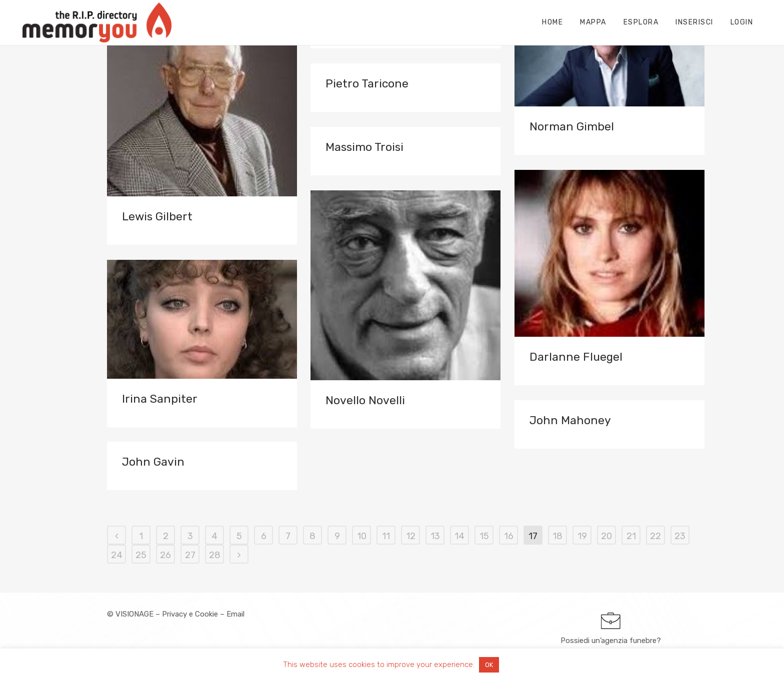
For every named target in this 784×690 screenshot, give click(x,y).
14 (459, 536)
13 (435, 536)
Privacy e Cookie (190, 614)
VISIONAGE (134, 614)
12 (411, 536)
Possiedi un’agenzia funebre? (611, 641)
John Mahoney (570, 420)
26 (165, 555)
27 (190, 555)
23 (680, 536)
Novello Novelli (365, 400)
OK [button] (489, 665)
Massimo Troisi (364, 147)
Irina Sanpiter (160, 399)
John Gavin (153, 462)
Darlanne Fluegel (576, 357)
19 (582, 536)
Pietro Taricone (367, 83)
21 (631, 536)
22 (655, 536)
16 (509, 536)
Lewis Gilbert (157, 216)
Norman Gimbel (572, 126)
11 (386, 536)
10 (362, 536)
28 (215, 555)
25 (141, 555)
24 (117, 555)
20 (606, 536)
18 (557, 536)
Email (235, 614)
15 (484, 536)
